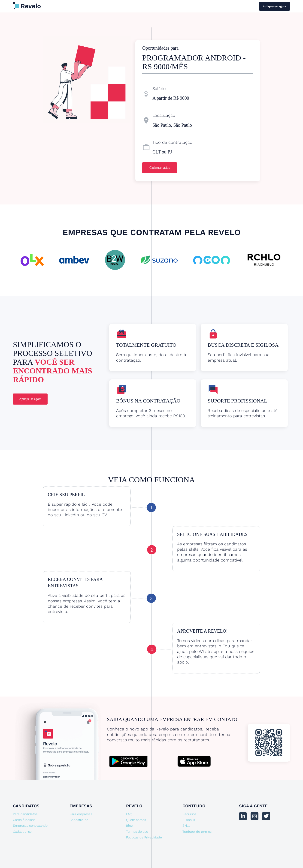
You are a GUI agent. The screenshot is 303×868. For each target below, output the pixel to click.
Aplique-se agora (274, 6)
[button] (281, 257)
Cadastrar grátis (160, 168)
